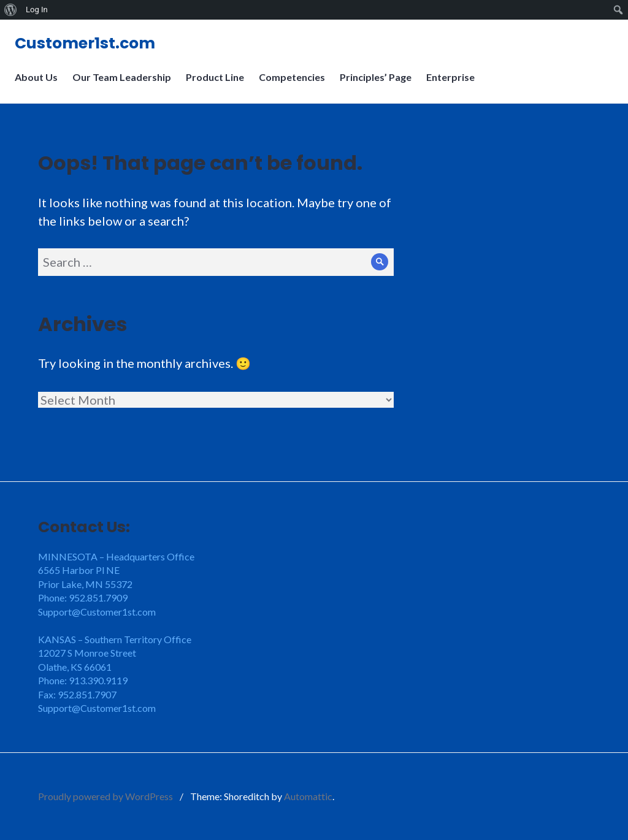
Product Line (219, 84)
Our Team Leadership (125, 84)
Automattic (308, 796)
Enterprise (454, 84)
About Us (40, 84)
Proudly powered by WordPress (105, 796)
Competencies (296, 84)
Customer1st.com (89, 47)
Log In (37, 10)
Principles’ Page (379, 84)
